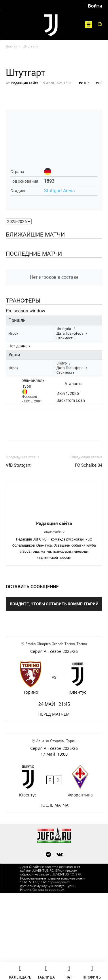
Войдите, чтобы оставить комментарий (54, 604)
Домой (11, 46)
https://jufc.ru (54, 532)
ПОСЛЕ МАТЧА (54, 805)
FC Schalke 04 (89, 465)
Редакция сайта (25, 83)
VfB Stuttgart (18, 465)
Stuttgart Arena (59, 191)
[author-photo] (54, 515)
